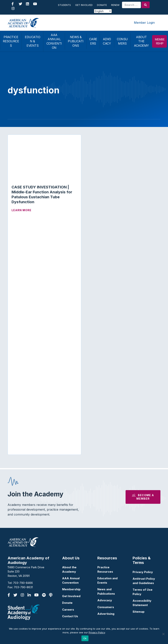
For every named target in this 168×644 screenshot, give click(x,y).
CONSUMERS (122, 41)
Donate (102, 5)
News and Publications (106, 591)
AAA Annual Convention (71, 580)
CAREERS (93, 41)
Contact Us (70, 616)
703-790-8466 (23, 583)
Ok (85, 638)
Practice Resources (105, 569)
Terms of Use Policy (143, 592)
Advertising (106, 614)
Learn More (21, 210)
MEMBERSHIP (160, 41)
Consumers (106, 607)
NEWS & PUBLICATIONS (76, 41)
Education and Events (107, 580)
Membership (71, 589)
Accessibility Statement (142, 603)
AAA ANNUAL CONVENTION (54, 41)
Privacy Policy (143, 572)
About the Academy (69, 569)
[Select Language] (103, 11)
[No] (163, 634)
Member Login (144, 23)
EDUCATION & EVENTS (32, 41)
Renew (115, 5)
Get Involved (84, 5)
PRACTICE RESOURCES (11, 41)
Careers (68, 610)
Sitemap (139, 612)
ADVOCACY (107, 41)
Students (64, 5)
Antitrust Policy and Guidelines (144, 581)
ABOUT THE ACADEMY (141, 41)
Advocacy (105, 600)
